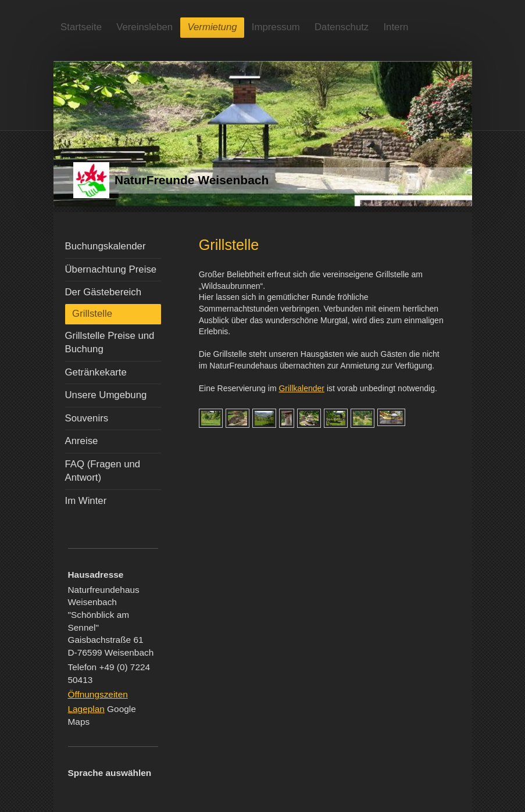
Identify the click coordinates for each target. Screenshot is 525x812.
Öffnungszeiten (98, 694)
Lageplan (86, 709)
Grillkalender (301, 388)
